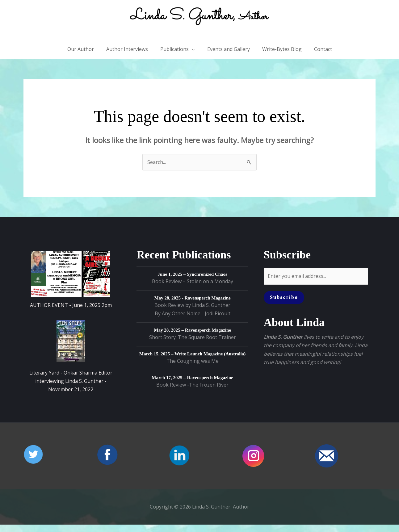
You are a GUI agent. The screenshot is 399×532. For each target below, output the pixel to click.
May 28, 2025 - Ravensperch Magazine (193, 306)
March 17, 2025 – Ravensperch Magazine (192, 385)
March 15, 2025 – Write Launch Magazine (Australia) (192, 362)
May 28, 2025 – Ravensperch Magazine (192, 338)
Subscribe (284, 305)
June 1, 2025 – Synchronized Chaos (192, 282)
